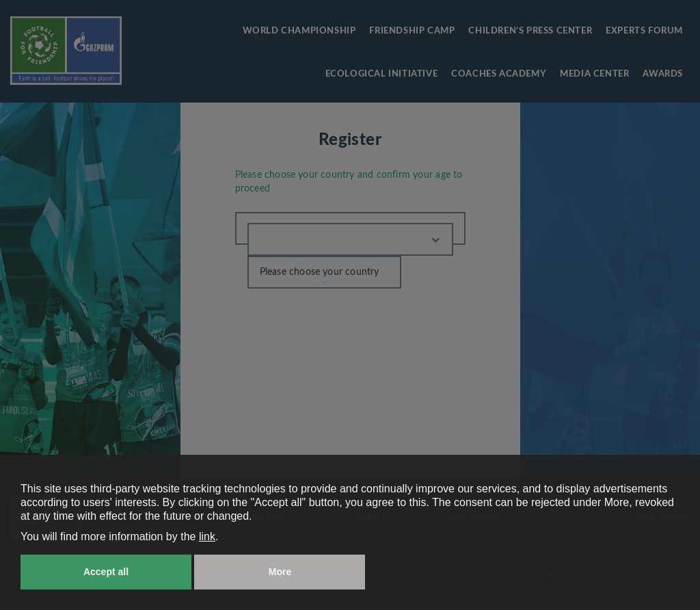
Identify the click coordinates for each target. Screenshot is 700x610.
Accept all (106, 572)
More (280, 572)
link (207, 536)
